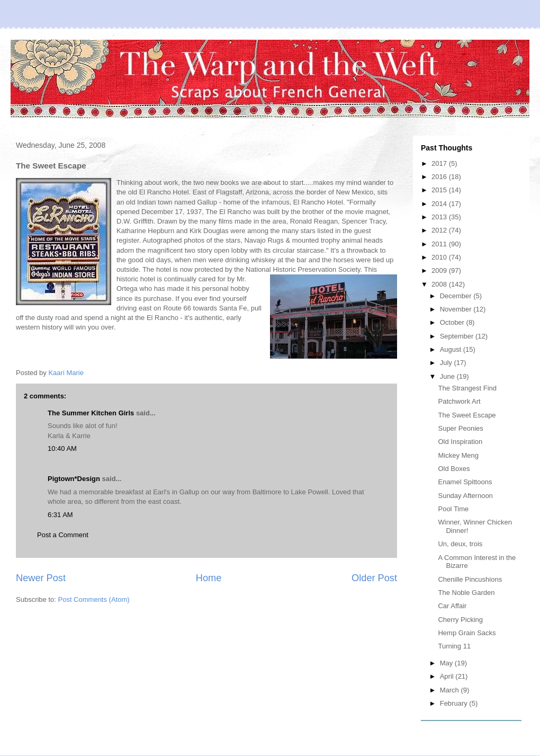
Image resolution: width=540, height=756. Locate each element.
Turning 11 (454, 646)
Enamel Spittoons (465, 482)
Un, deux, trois (460, 544)
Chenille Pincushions (470, 579)
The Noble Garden (466, 593)
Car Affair (452, 606)
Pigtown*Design (74, 479)
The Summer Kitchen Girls (91, 413)
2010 (440, 257)
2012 (440, 230)
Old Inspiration (460, 442)
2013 (440, 217)
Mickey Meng (458, 455)
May (447, 663)
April (448, 676)
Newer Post (41, 578)
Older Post (374, 578)
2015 (440, 190)
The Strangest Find (467, 388)
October (453, 322)
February (455, 703)
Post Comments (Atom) (94, 599)
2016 (440, 177)
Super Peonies (460, 428)
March (451, 690)
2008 (440, 284)
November (457, 309)
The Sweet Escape (467, 415)
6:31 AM (60, 515)
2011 (440, 244)
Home (209, 578)
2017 (440, 163)
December (457, 296)
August (452, 349)
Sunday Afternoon (465, 496)
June (448, 376)
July (447, 363)
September (458, 336)
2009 (440, 270)
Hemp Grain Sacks (467, 633)
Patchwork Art (459, 401)
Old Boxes (454, 469)
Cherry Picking (460, 620)
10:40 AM (62, 448)
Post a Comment (63, 535)
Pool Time (453, 509)
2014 (440, 204)
